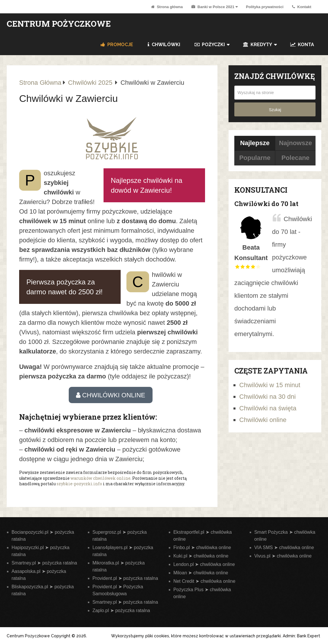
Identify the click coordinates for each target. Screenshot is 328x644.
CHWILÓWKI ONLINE (111, 395)
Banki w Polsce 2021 (213, 7)
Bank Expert (309, 636)
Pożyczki (210, 45)
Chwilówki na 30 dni (267, 397)
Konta (302, 45)
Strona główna (167, 7)
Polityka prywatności (265, 7)
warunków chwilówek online (100, 478)
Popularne (255, 158)
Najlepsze (255, 143)
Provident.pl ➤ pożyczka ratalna (125, 578)
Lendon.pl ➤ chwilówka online (204, 564)
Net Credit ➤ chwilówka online (204, 581)
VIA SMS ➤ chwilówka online (284, 548)
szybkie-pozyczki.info (79, 484)
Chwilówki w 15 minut (270, 385)
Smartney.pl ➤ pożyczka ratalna (44, 563)
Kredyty (258, 45)
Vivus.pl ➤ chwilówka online (283, 556)
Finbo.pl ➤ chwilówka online (202, 548)
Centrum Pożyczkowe (59, 24)
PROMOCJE (117, 45)
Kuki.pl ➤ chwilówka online (201, 556)
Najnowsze (296, 143)
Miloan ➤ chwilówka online (201, 573)
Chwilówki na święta (268, 408)
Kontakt (302, 7)
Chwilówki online (263, 420)
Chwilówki (164, 45)
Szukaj (275, 110)
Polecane (296, 158)
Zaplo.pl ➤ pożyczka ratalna (121, 610)
